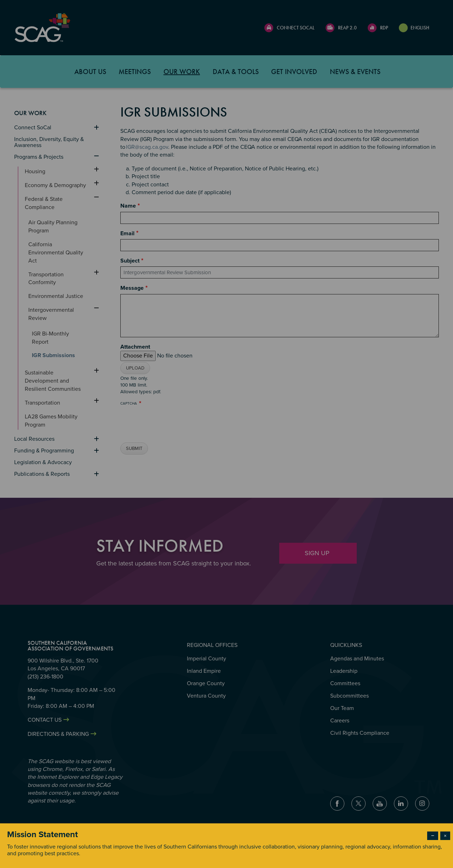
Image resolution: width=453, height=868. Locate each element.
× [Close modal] (445, 836)
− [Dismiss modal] (433, 836)
